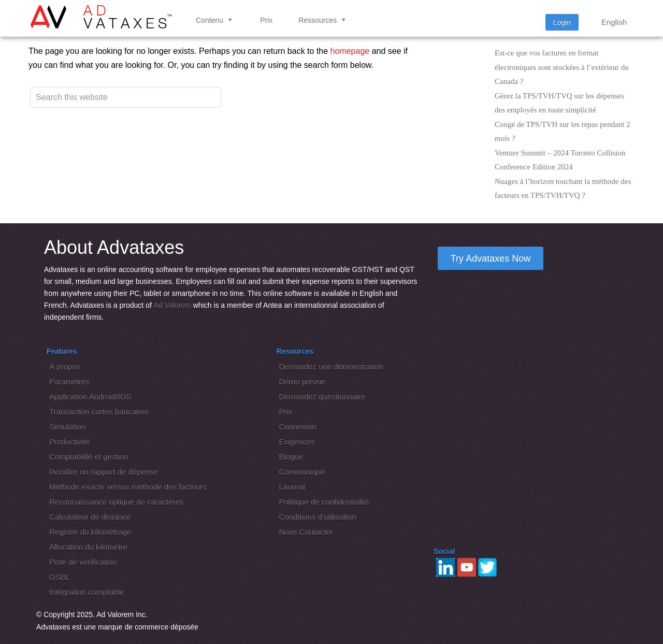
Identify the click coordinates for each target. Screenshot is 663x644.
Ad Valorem (172, 305)
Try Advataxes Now (491, 259)
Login (562, 22)
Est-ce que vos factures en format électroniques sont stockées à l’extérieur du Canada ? (562, 67)
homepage (350, 51)
